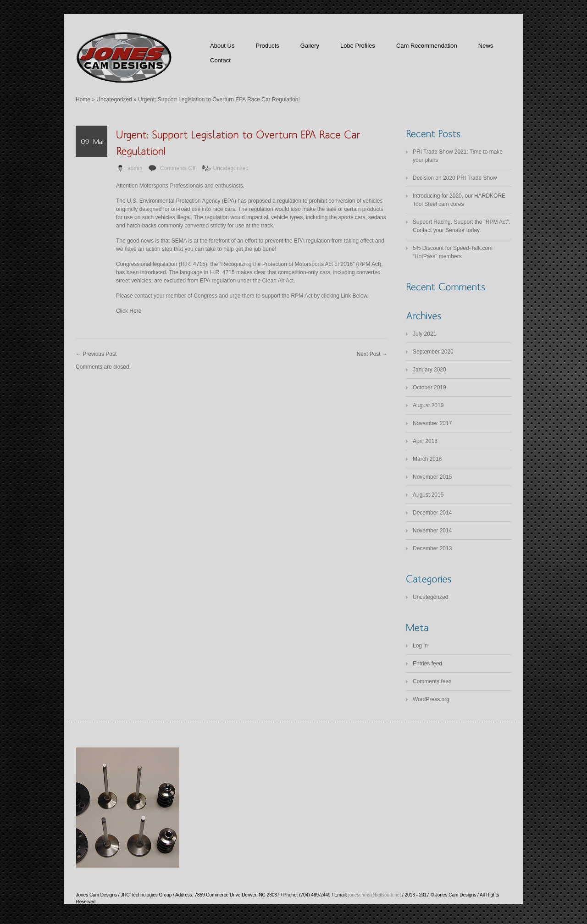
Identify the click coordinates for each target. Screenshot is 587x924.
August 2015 (428, 495)
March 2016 (427, 459)
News (486, 46)
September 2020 (433, 352)
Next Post (372, 354)
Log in (420, 646)
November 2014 (432, 531)
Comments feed (432, 681)
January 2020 (429, 370)
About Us (222, 46)
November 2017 (432, 423)
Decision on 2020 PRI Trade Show (455, 178)
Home (83, 100)
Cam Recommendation (427, 46)
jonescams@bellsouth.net (375, 895)
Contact (220, 60)
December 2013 (432, 548)
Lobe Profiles (358, 46)
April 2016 (425, 441)
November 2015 (432, 477)
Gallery (310, 46)
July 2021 (424, 334)
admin (135, 168)
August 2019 (428, 405)
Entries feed (427, 664)
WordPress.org (431, 699)
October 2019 (429, 387)
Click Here (129, 311)
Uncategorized (114, 100)
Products (267, 46)
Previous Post (96, 354)
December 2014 (432, 513)
